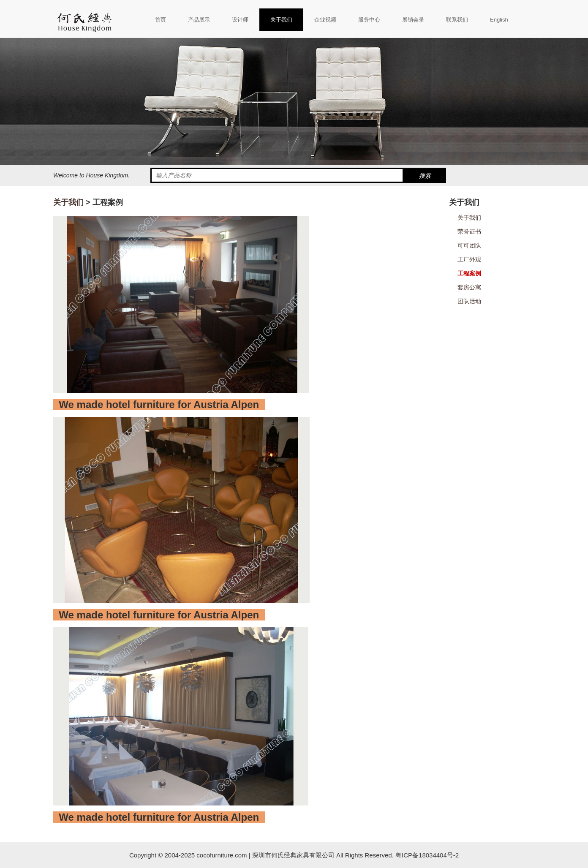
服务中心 (369, 20)
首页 (161, 20)
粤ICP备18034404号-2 (426, 855)
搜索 (425, 176)
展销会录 (413, 20)
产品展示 (199, 20)
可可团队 (469, 245)
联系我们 (457, 20)
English (499, 20)
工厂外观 (469, 259)
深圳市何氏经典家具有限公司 (293, 855)
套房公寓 (469, 287)
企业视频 (325, 20)
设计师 (240, 20)
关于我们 (281, 20)
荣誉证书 (469, 231)
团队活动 (469, 301)
